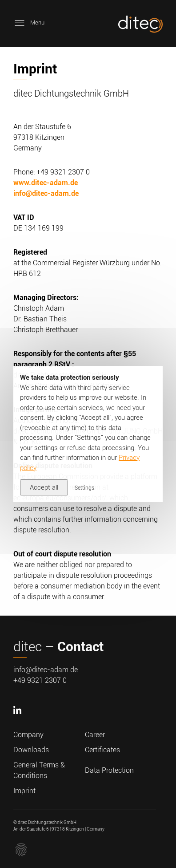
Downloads (31, 750)
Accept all (44, 487)
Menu (29, 23)
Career (95, 735)
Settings (84, 488)
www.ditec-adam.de (46, 183)
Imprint (24, 791)
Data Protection (109, 770)
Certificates (102, 750)
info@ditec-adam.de (46, 193)
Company (28, 735)
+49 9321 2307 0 (40, 680)
